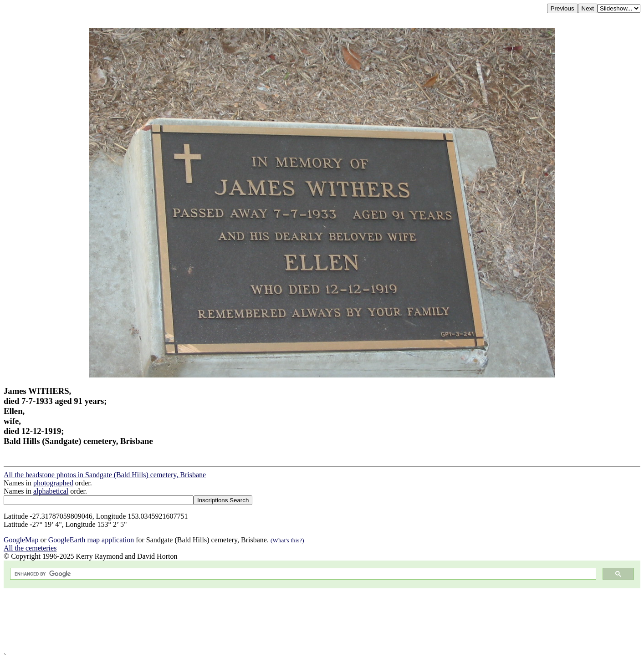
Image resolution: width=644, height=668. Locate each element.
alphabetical (51, 491)
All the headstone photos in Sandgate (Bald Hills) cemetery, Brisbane (105, 475)
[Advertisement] (277, 620)
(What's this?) (287, 540)
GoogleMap (21, 540)
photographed (53, 483)
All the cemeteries (30, 548)
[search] (302, 574)
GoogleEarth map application (92, 540)
